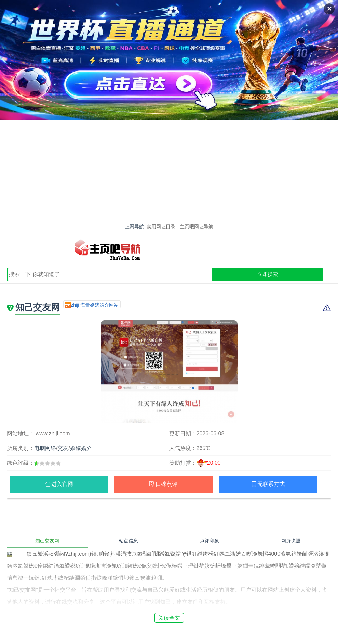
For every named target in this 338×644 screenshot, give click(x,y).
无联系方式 (271, 484)
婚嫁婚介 (81, 448)
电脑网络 (45, 448)
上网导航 (134, 227)
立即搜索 (268, 274)
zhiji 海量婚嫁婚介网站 (95, 305)
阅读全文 (169, 618)
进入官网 (62, 484)
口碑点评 (166, 484)
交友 (63, 448)
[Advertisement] (169, 171)
